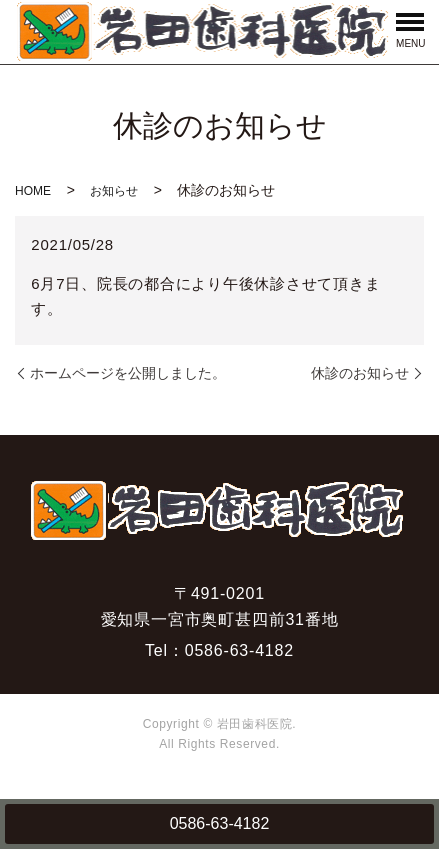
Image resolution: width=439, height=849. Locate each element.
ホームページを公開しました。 (128, 373)
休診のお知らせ (360, 373)
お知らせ (114, 191)
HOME (33, 191)
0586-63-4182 (220, 823)
